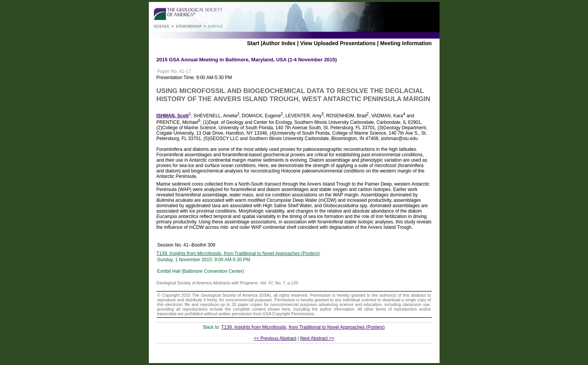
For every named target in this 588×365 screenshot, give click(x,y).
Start (253, 43)
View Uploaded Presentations (338, 43)
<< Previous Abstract (275, 338)
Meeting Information (406, 43)
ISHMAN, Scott (173, 116)
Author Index (279, 43)
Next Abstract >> (317, 338)
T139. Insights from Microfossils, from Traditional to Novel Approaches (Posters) (238, 253)
